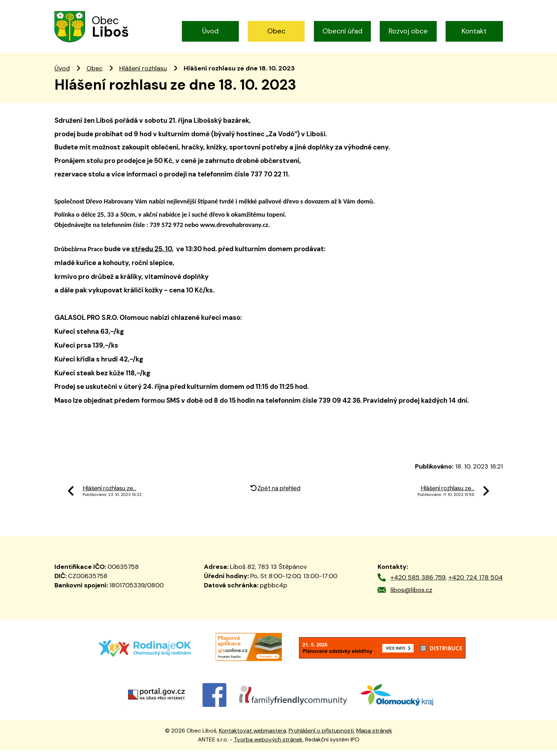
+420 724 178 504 (476, 583)
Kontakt (474, 31)
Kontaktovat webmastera (253, 737)
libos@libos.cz (411, 596)
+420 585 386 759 (418, 583)
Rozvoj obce (408, 31)
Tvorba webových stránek (268, 745)
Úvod (210, 31)
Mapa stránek (374, 737)
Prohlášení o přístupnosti (321, 737)
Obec (276, 31)
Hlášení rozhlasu (143, 74)
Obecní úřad (342, 31)
